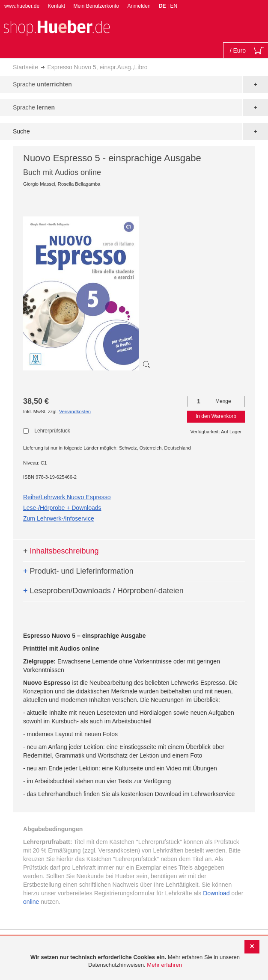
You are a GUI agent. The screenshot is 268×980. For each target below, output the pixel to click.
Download (216, 893)
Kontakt (56, 6)
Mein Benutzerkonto (96, 6)
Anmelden (139, 6)
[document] (135, 961)
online (31, 902)
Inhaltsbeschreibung (61, 551)
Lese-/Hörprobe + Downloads (62, 508)
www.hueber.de (22, 6)
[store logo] (57, 27)
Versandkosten (75, 412)
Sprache (42, 84)
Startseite (25, 67)
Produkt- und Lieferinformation (78, 571)
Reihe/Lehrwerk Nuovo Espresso (67, 497)
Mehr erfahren (164, 965)
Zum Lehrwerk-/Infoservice (59, 518)
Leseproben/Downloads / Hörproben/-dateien (103, 591)
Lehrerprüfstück (52, 431)
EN (174, 6)
